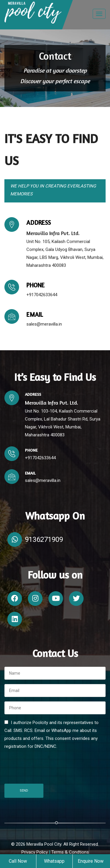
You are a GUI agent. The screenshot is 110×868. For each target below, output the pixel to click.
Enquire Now (91, 861)
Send (24, 791)
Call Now (18, 861)
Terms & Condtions (70, 852)
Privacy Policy (35, 852)
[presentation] (49, 768)
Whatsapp (54, 861)
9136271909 (44, 539)
